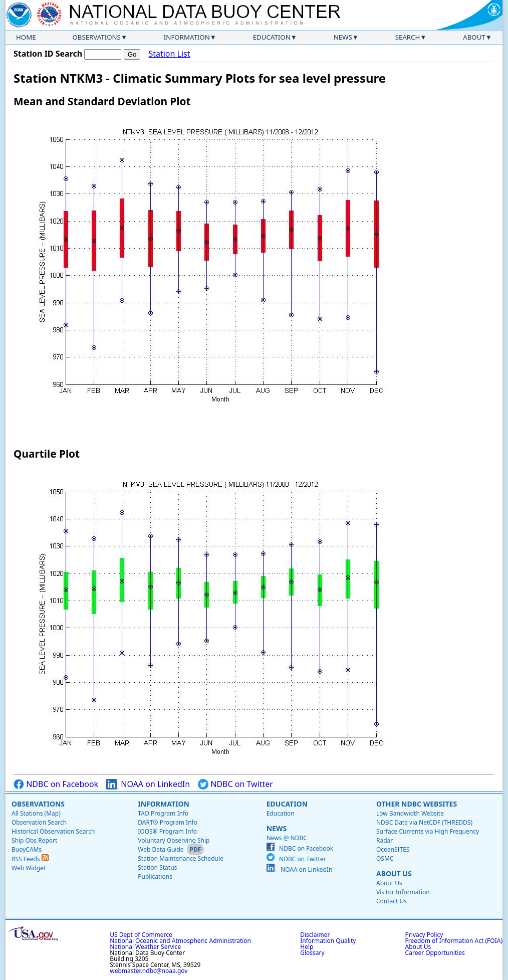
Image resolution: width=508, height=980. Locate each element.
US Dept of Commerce (141, 935)
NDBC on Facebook (56, 784)
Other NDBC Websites (417, 804)
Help (307, 947)
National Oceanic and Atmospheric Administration (180, 941)
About (474, 37)
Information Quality (328, 941)
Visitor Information (403, 892)
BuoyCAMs (27, 849)
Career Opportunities (435, 953)
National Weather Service (145, 947)
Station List (169, 54)
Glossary (312, 953)
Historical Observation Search (53, 831)
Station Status (157, 867)
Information (187, 37)
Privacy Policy (424, 935)
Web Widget (29, 868)
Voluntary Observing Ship (174, 840)
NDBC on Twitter (235, 784)
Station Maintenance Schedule (181, 858)
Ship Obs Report (34, 840)
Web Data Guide (161, 849)
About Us (394, 873)
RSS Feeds (30, 859)
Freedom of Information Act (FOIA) (454, 941)
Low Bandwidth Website (410, 813)
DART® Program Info (168, 822)
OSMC (385, 858)
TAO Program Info (163, 813)
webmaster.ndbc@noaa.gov (149, 971)
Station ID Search (48, 54)
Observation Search (39, 822)
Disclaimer (315, 935)
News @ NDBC (287, 838)
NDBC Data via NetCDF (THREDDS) (424, 822)
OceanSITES (393, 849)
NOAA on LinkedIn (148, 784)
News (343, 37)
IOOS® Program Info (167, 831)
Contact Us (392, 901)
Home (26, 37)
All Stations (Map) (36, 813)
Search (408, 37)
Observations (96, 37)
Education (272, 37)
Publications (155, 876)
